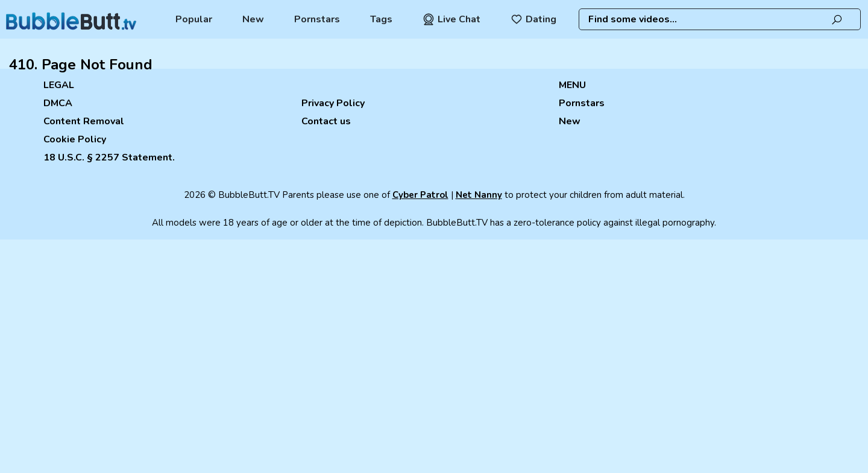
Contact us (326, 121)
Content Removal (84, 121)
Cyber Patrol (420, 195)
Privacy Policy (333, 103)
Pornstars (317, 19)
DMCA (58, 103)
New (253, 19)
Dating (533, 19)
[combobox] (719, 19)
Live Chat (451, 19)
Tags (381, 19)
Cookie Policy (75, 139)
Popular (194, 19)
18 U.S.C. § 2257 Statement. (109, 157)
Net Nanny (479, 195)
